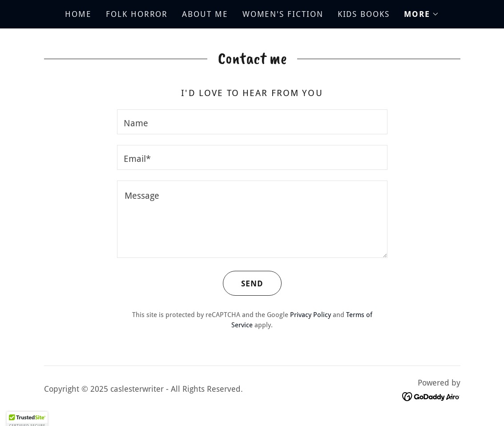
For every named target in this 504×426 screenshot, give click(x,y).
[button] (421, 14)
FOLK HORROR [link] (137, 14)
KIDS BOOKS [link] (364, 14)
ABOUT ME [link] (205, 14)
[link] (431, 396)
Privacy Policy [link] (310, 315)
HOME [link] (78, 14)
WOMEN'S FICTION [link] (283, 14)
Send (243, 283)
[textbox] (252, 122)
